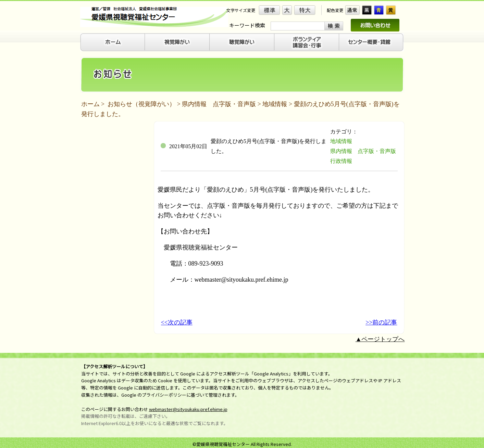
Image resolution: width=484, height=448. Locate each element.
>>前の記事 (381, 322)
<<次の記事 (177, 322)
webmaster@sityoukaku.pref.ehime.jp (188, 409)
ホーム (90, 104)
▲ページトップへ (380, 339)
